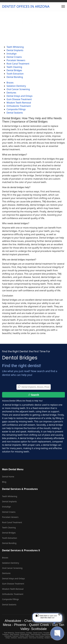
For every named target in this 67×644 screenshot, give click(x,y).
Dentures (11, 93)
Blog (4, 482)
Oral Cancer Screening (18, 89)
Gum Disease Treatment (19, 99)
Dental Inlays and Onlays (20, 96)
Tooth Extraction (15, 74)
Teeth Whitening (15, 47)
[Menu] (63, 6)
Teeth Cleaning (14, 67)
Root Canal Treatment (18, 64)
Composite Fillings (16, 109)
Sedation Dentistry (16, 86)
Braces (10, 83)
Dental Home (8, 477)
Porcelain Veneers (16, 60)
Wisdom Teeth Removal (19, 103)
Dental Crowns (14, 57)
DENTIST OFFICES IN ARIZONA (26, 6)
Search (33, 395)
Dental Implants (15, 50)
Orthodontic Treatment (19, 106)
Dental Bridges (14, 70)
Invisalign (12, 54)
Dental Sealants (15, 113)
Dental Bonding (15, 77)
